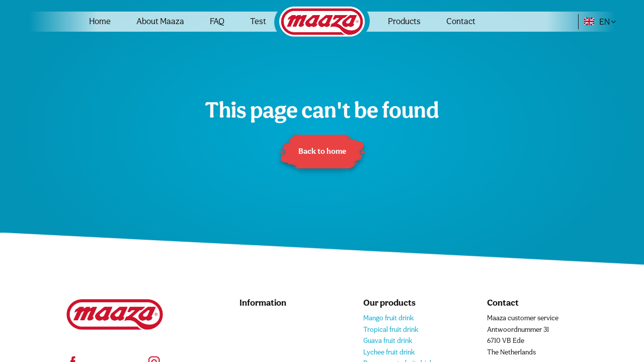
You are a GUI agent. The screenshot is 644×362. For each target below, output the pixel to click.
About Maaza (160, 21)
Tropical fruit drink (391, 329)
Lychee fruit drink (389, 352)
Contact (461, 21)
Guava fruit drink (388, 340)
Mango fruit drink (388, 318)
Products (404, 21)
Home (100, 21)
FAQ (217, 21)
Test (258, 21)
